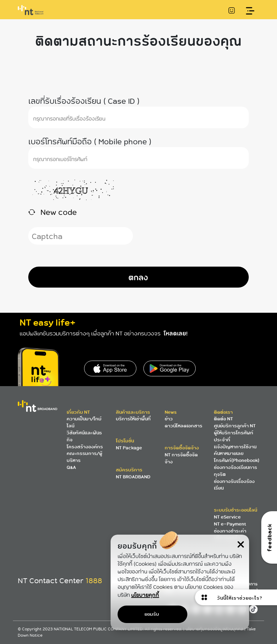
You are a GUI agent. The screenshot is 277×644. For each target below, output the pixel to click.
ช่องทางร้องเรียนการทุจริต (235, 471)
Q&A (71, 467)
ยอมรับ (152, 614)
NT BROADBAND (133, 477)
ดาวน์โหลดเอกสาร (184, 426)
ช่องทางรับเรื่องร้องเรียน (234, 485)
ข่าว (169, 419)
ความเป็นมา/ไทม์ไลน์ (84, 422)
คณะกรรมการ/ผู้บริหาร (84, 457)
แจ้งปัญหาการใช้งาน (235, 447)
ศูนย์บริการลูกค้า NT (235, 426)
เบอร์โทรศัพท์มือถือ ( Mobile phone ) (90, 141)
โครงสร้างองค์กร (85, 447)
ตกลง (138, 277)
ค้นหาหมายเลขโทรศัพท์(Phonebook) (237, 457)
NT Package (129, 448)
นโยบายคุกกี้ (145, 595)
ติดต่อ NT (223, 419)
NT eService (227, 517)
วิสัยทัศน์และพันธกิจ (84, 436)
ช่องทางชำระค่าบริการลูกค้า (230, 534)
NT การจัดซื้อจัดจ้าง (181, 458)
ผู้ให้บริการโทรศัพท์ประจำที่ (234, 436)
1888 (94, 581)
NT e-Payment (230, 524)
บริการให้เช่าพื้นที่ (133, 419)
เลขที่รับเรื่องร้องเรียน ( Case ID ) (84, 101)
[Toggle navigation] (250, 11)
